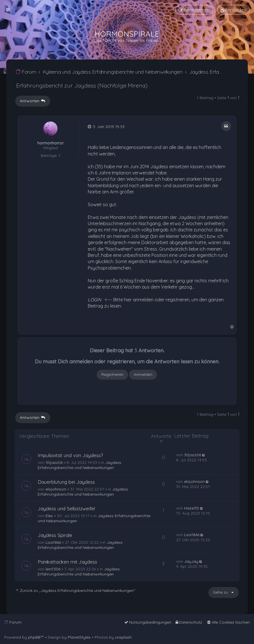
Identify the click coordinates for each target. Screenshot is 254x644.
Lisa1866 (53, 542)
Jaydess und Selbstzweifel (66, 508)
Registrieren (112, 374)
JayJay (191, 561)
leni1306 (53, 569)
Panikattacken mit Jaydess (67, 562)
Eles (49, 516)
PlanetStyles (79, 637)
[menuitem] (233, 10)
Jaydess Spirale (55, 535)
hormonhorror (51, 143)
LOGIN (95, 300)
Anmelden (143, 374)
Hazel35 (192, 508)
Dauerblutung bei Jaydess (66, 482)
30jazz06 (54, 462)
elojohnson (56, 489)
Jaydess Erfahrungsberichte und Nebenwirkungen (79, 465)
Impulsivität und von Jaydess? (70, 455)
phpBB (34, 637)
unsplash (123, 637)
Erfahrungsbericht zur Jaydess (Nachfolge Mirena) (82, 85)
